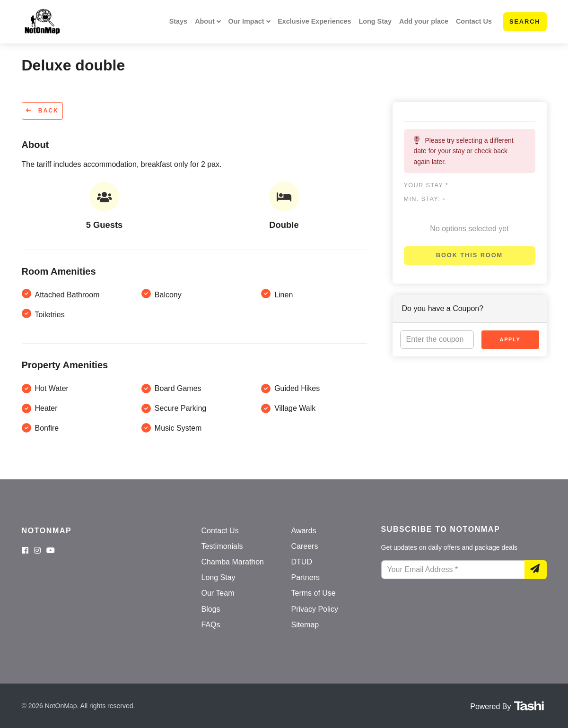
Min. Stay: (425, 199)
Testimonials (222, 546)
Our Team (218, 593)
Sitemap (305, 625)
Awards (304, 531)
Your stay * (426, 185)
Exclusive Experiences (314, 21)
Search (525, 22)
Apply (510, 339)
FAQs (211, 625)
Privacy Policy (315, 609)
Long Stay (375, 21)
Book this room (469, 255)
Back (42, 111)
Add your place (424, 21)
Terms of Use (314, 593)
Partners (306, 577)
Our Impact (246, 21)
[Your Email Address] (453, 570)
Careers (305, 546)
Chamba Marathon (233, 562)
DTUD (302, 562)
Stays (178, 21)
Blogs (211, 609)
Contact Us (474, 21)
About (205, 21)
